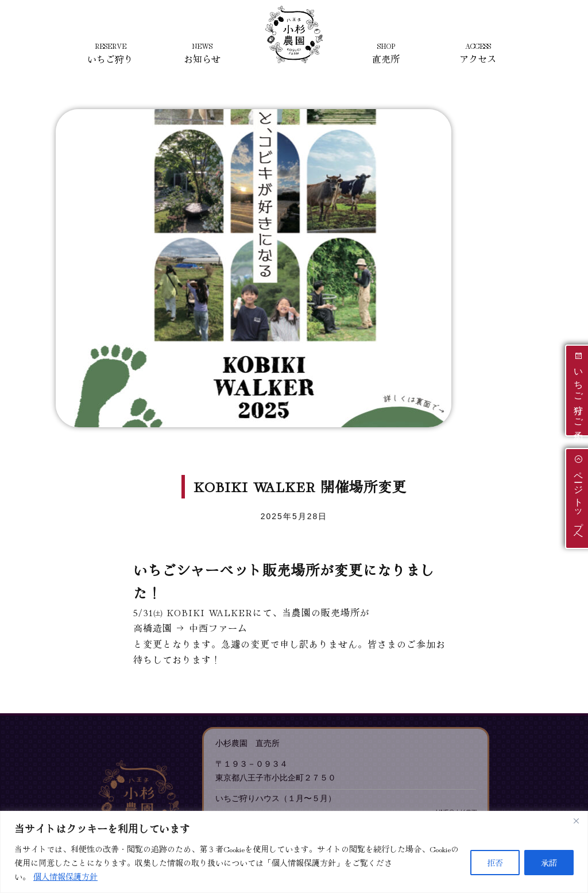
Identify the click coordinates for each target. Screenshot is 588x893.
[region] (294, 852)
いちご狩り (110, 53)
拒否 (495, 863)
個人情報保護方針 (65, 876)
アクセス (478, 53)
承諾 (549, 863)
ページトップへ (579, 498)
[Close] (576, 821)
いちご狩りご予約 (579, 390)
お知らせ (202, 53)
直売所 (386, 53)
